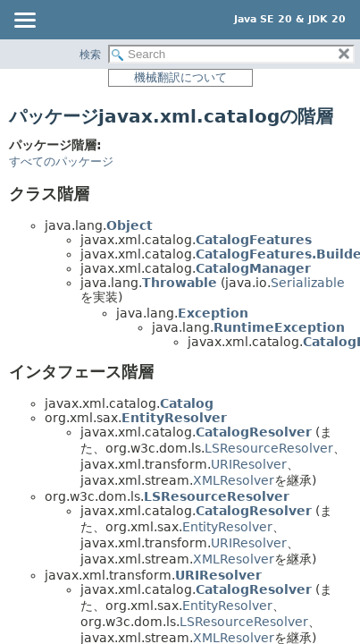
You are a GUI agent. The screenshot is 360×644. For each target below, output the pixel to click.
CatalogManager (253, 268)
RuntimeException (279, 327)
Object (130, 225)
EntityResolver (174, 418)
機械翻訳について (180, 77)
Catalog (187, 403)
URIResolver (249, 464)
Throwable (180, 283)
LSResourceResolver (269, 448)
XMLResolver (234, 480)
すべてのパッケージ (61, 161)
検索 (90, 55)
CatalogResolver (254, 432)
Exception (213, 313)
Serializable (308, 283)
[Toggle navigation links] (24, 21)
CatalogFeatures (254, 240)
